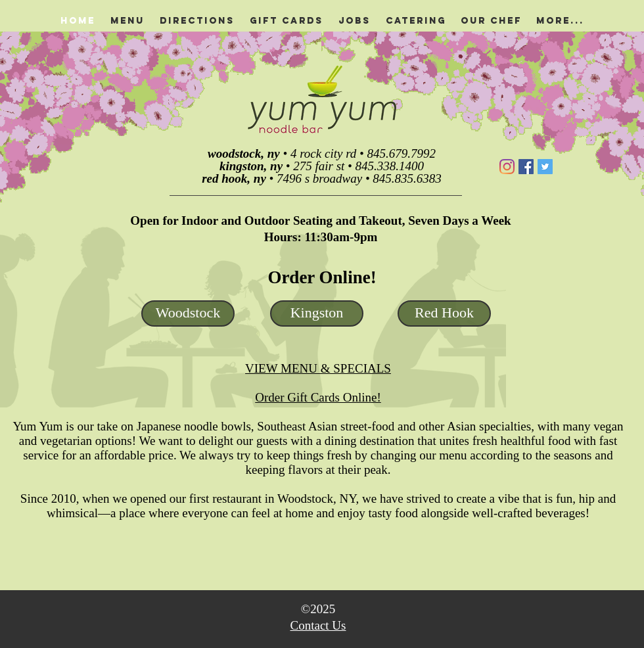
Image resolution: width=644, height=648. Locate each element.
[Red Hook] (444, 313)
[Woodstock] (188, 313)
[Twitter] (545, 167)
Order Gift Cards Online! (318, 397)
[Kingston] (317, 313)
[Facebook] (526, 167)
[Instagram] (507, 167)
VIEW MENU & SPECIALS (318, 368)
